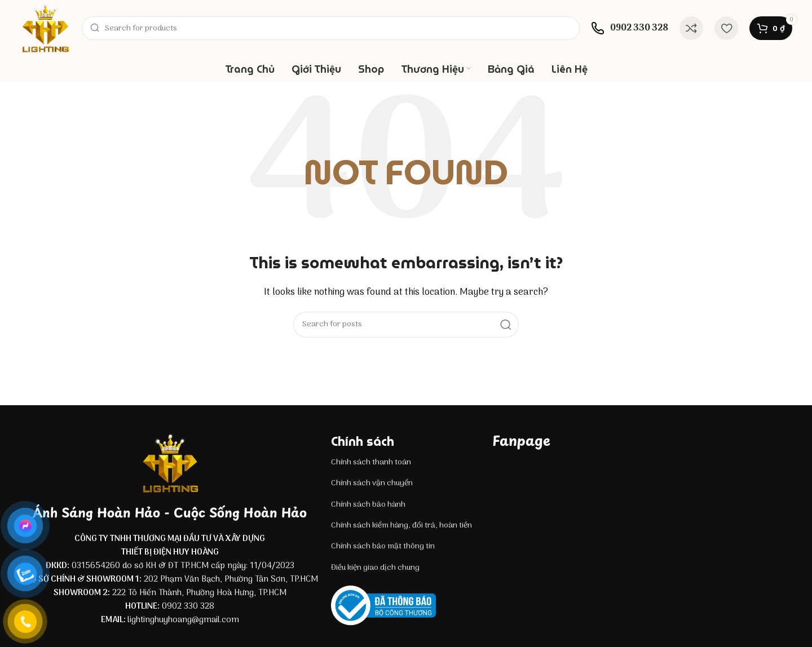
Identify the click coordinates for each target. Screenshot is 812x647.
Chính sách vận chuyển (372, 483)
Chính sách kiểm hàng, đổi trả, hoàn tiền (401, 526)
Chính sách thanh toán (371, 462)
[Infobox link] (630, 28)
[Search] (331, 28)
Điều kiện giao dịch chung (375, 568)
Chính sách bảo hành (368, 505)
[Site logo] (45, 28)
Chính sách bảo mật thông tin (383, 546)
